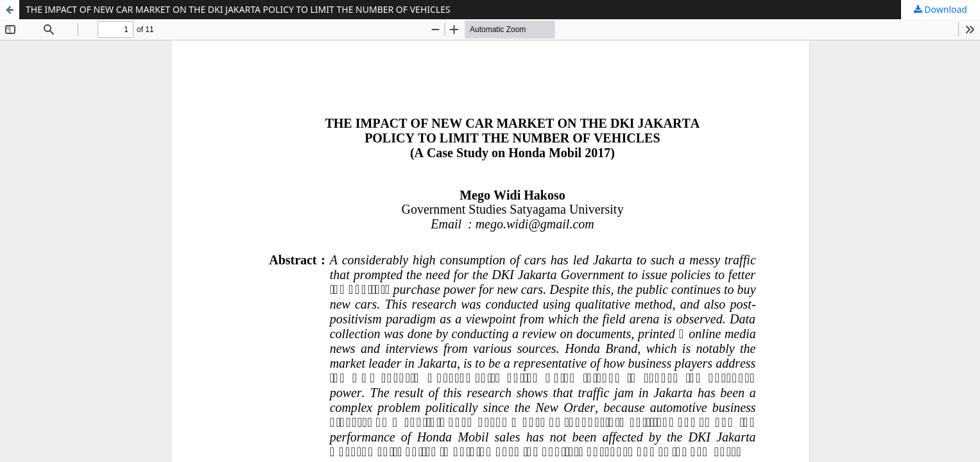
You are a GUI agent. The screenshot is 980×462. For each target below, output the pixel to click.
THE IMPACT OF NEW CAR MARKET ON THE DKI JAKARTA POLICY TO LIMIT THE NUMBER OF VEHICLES (238, 9)
